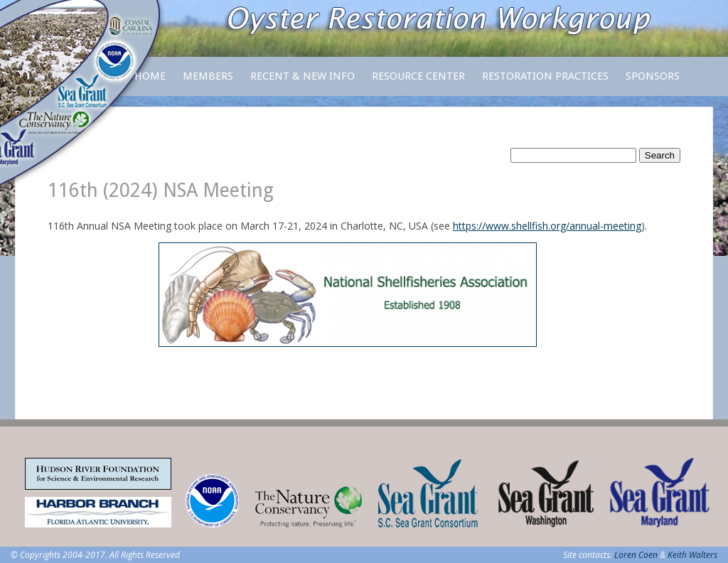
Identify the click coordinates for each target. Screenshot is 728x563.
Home (150, 76)
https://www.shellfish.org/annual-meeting (547, 226)
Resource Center (418, 83)
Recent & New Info (303, 76)
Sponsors (653, 76)
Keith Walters (692, 555)
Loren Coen (636, 555)
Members (208, 83)
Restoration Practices (545, 83)
